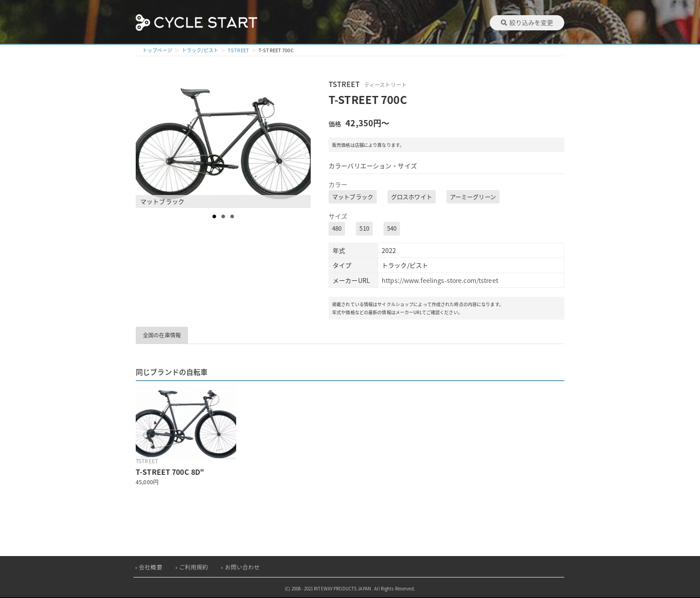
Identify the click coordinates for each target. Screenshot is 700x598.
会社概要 (151, 567)
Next (304, 143)
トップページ (157, 50)
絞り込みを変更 (527, 22)
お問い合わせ (243, 567)
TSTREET (238, 50)
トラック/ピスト (200, 50)
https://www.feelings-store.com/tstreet (440, 280)
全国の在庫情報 (162, 335)
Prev (147, 143)
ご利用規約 (194, 567)
